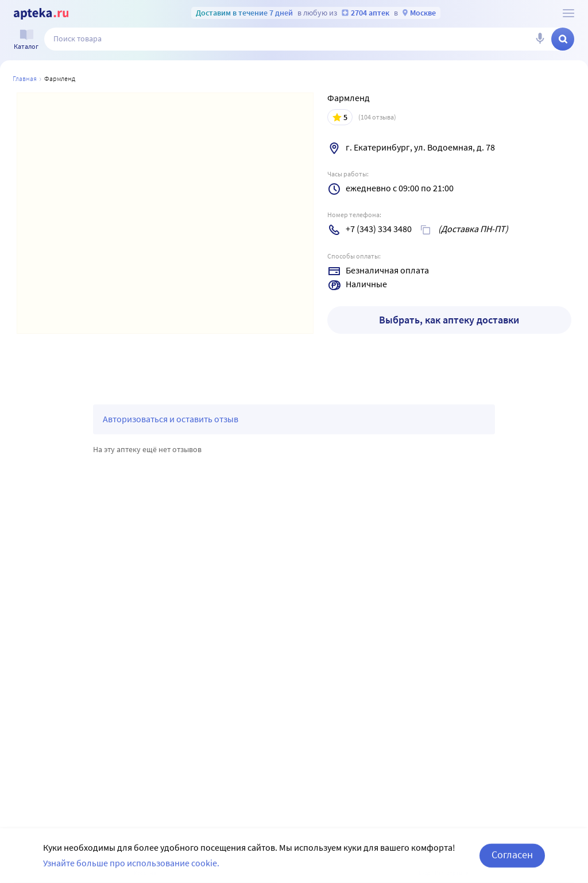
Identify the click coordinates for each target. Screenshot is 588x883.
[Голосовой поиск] (540, 39)
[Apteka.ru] (41, 14)
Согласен (512, 865)
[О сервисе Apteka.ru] (568, 13)
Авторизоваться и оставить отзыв (171, 419)
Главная (25, 78)
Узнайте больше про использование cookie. (131, 873)
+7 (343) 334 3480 (379, 229)
